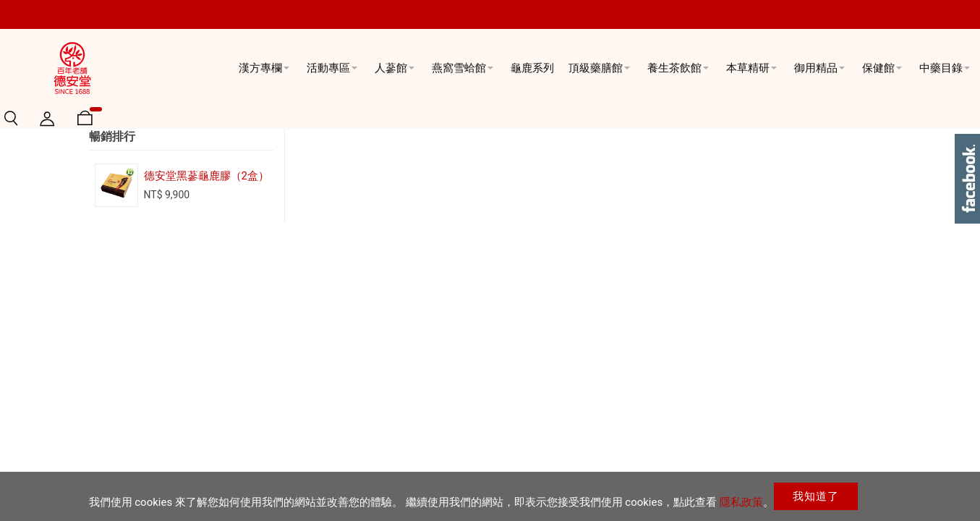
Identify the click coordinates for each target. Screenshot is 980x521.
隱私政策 (741, 502)
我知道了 (816, 496)
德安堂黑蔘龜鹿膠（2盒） (206, 276)
